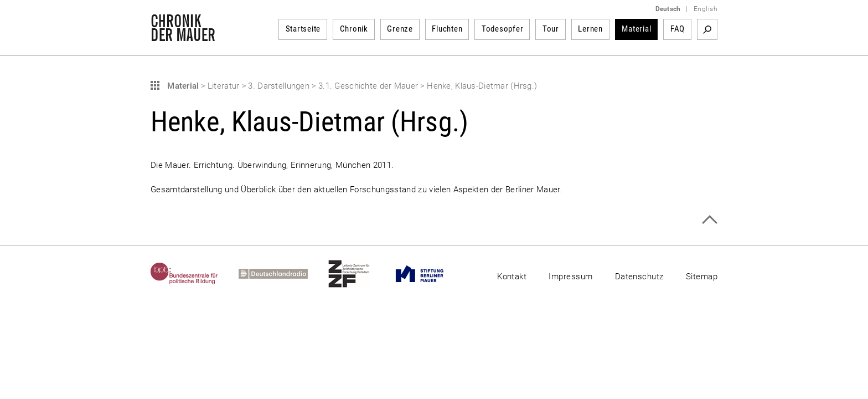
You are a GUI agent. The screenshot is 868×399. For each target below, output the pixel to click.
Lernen (590, 29)
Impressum (570, 277)
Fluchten (447, 29)
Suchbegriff (707, 29)
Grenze (400, 29)
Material (636, 29)
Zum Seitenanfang (709, 220)
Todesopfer (503, 29)
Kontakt (512, 277)
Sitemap (702, 277)
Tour (551, 29)
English (706, 9)
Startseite (303, 29)
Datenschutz (639, 277)
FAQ (678, 29)
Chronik (354, 29)
